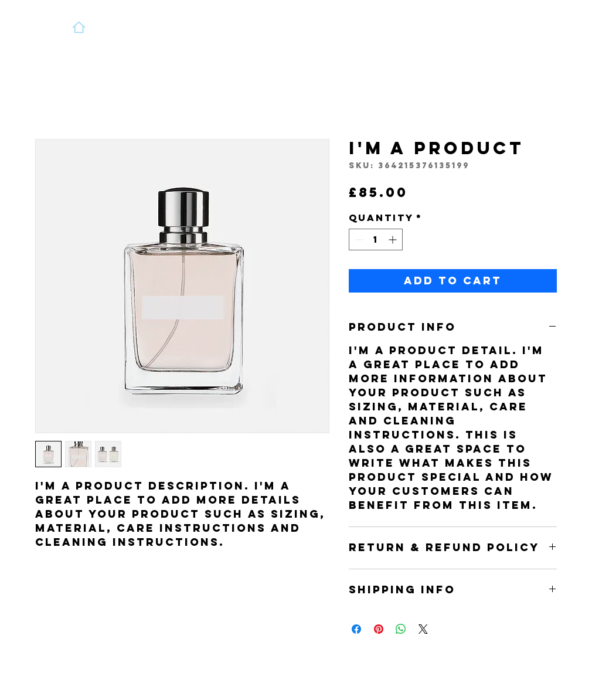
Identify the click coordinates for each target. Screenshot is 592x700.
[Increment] (394, 239)
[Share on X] (423, 629)
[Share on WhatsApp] (401, 629)
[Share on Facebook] (356, 629)
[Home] (79, 27)
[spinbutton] (376, 239)
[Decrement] (358, 239)
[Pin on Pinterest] (379, 629)
